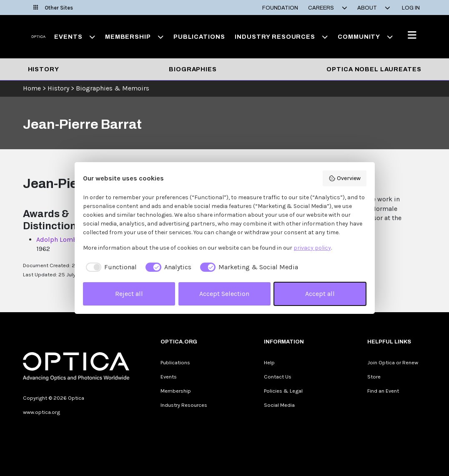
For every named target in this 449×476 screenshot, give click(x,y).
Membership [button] (134, 37)
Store (374, 377)
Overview (345, 178)
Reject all (129, 294)
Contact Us (278, 377)
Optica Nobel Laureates (374, 69)
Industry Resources (184, 405)
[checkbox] (110, 267)
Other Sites (53, 8)
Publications (199, 37)
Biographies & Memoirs (113, 88)
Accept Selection (224, 294)
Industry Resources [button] (281, 37)
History (44, 69)
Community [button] (365, 37)
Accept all (320, 294)
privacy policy (312, 248)
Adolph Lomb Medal (67, 239)
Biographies (193, 69)
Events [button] (75, 37)
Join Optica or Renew (393, 362)
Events (169, 377)
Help (269, 362)
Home (32, 88)
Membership (176, 391)
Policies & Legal (283, 391)
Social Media (279, 405)
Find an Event (383, 391)
